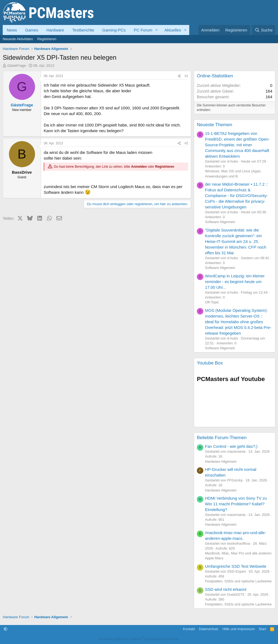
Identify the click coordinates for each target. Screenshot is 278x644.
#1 (186, 76)
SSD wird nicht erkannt (226, 589)
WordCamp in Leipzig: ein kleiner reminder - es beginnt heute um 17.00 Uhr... (235, 282)
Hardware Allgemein (221, 461)
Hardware (55, 30)
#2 (186, 143)
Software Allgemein (220, 222)
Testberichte (83, 30)
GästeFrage (17, 66)
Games (32, 30)
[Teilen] (179, 76)
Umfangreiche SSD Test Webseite (236, 566)
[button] (157, 30)
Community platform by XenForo (139, 639)
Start (262, 629)
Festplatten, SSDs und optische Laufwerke (238, 581)
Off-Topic (212, 302)
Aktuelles (173, 30)
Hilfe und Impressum (238, 629)
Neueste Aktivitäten (18, 39)
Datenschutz (209, 629)
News (12, 30)
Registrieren (47, 39)
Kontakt (189, 629)
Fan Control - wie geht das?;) (231, 446)
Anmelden (139, 167)
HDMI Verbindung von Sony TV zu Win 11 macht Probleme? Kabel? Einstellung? (236, 504)
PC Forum (143, 30)
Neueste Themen (214, 125)
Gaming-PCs (114, 30)
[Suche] (264, 30)
